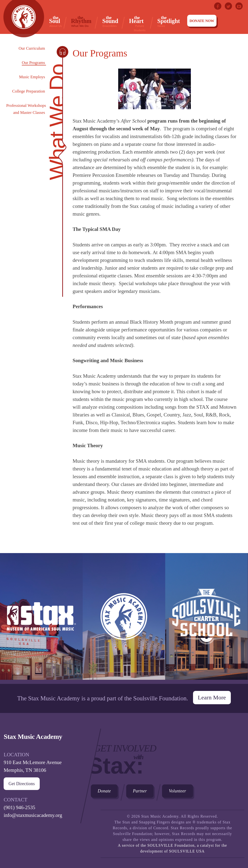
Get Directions (22, 784)
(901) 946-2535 (19, 807)
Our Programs (33, 63)
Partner (140, 791)
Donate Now (202, 21)
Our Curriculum (32, 48)
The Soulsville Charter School (206, 618)
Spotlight (169, 21)
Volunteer (178, 791)
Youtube (239, 6)
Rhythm (81, 21)
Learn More (212, 697)
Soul (56, 21)
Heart (140, 22)
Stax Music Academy (124, 618)
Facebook (218, 6)
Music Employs (32, 77)
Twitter (228, 6)
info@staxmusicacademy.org (33, 815)
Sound (110, 21)
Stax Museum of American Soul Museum (41, 618)
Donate (104, 791)
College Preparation (29, 91)
